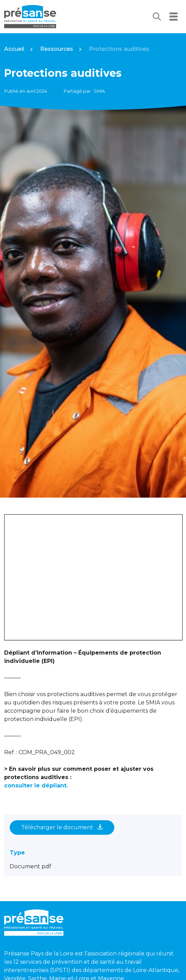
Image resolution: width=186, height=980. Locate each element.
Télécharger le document (62, 827)
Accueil (14, 49)
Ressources (57, 49)
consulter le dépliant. (36, 785)
